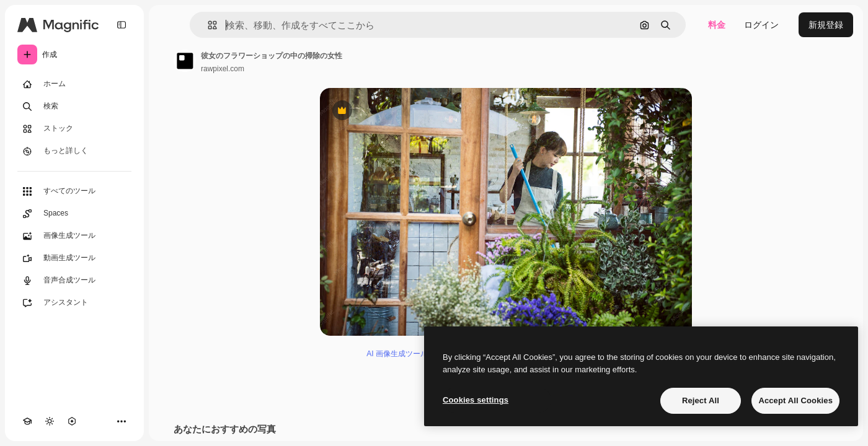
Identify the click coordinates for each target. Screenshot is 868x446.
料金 (717, 25)
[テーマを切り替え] (50, 421)
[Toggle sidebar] (122, 25)
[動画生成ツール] (74, 258)
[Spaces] (74, 214)
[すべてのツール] (74, 191)
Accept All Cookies (795, 400)
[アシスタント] (74, 303)
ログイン (761, 25)
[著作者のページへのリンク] (185, 61)
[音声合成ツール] (74, 281)
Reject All (701, 400)
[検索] (74, 107)
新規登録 (826, 25)
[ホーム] (74, 84)
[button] (207, 25)
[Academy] (27, 421)
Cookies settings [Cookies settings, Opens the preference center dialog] (476, 400)
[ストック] (74, 129)
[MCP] (72, 421)
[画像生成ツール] (74, 236)
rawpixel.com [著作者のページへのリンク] (223, 69)
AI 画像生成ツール (397, 354)
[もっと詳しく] (74, 151)
